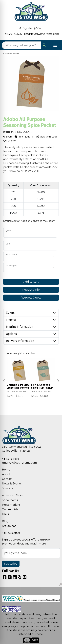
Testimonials (10, 509)
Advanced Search (14, 495)
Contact (7, 479)
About (6, 474)
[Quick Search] (21, 45)
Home (6, 470)
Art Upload (9, 526)
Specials (7, 488)
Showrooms (10, 500)
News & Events (12, 484)
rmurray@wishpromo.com (41, 34)
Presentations (11, 505)
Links (5, 514)
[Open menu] (55, 45)
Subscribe (11, 564)
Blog (5, 521)
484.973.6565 (13, 34)
